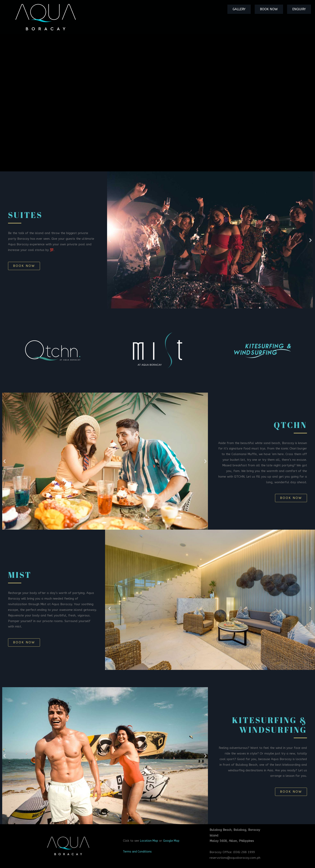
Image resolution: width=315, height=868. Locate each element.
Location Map (150, 841)
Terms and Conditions (138, 852)
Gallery (250, 9)
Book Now (276, 9)
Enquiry (301, 9)
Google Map (173, 841)
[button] (24, 266)
